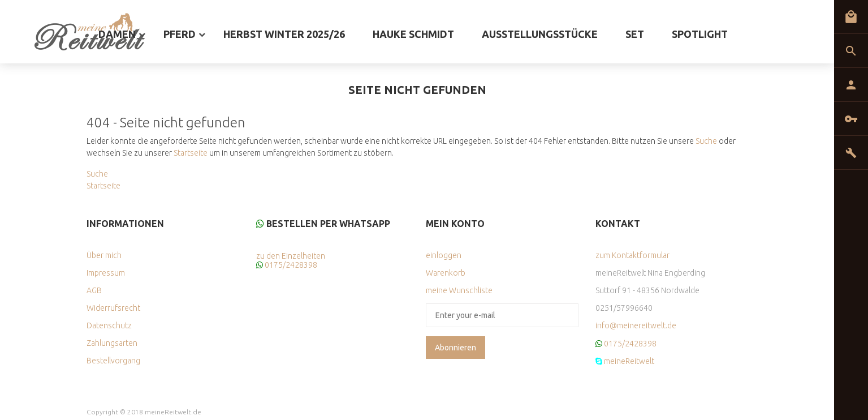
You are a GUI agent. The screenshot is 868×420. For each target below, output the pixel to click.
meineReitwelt (629, 361)
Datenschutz (109, 325)
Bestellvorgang (113, 361)
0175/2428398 (291, 265)
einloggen (444, 255)
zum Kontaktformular (632, 255)
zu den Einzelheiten (291, 256)
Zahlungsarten (112, 343)
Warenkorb (446, 273)
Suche (706, 141)
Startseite (191, 153)
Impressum (106, 273)
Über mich (104, 255)
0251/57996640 (624, 308)
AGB (94, 290)
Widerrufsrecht (113, 308)
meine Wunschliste (459, 290)
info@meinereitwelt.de (636, 325)
